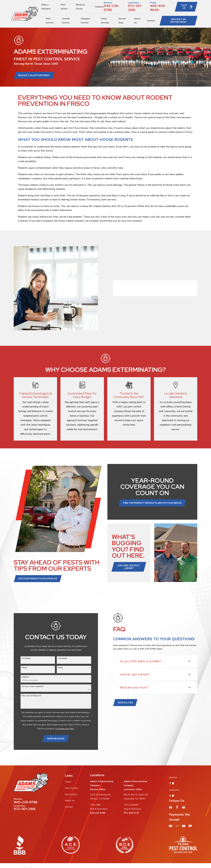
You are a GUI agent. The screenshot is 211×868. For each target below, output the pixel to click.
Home (68, 782)
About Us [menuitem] (137, 21)
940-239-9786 (112, 8)
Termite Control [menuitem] (66, 21)
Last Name (58, 658)
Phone (20, 668)
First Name (22, 658)
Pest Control (71, 788)
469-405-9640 (158, 8)
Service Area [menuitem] (122, 21)
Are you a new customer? (28, 687)
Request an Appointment (179, 21)
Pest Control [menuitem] (50, 21)
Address (21, 677)
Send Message (52, 739)
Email (56, 668)
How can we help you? (27, 696)
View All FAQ (121, 703)
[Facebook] (177, 807)
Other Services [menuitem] (105, 21)
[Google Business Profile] (171, 807)
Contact (69, 807)
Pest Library (71, 794)
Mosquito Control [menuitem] (85, 21)
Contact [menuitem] (151, 21)
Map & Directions (99, 809)
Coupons (99, 7)
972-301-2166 (135, 8)
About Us (70, 801)
